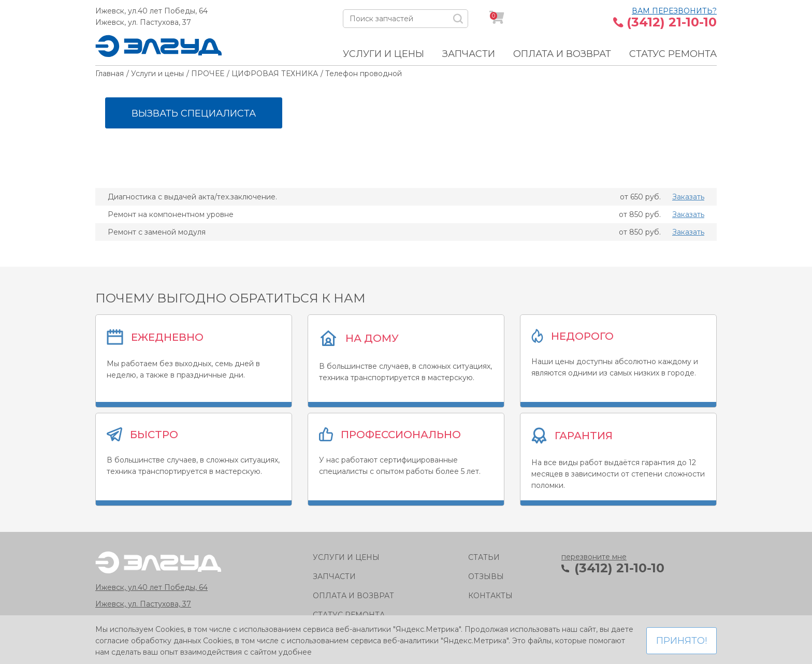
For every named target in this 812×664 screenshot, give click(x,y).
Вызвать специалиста (194, 113)
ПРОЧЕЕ (208, 74)
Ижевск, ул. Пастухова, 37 (143, 22)
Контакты (490, 596)
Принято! (682, 641)
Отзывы (486, 576)
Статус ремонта (673, 54)
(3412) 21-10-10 (672, 22)
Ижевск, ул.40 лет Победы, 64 (151, 11)
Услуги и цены (383, 54)
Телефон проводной (364, 74)
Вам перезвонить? (674, 11)
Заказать (688, 197)
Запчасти (469, 54)
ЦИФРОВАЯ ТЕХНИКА (275, 74)
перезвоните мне (594, 557)
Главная (110, 74)
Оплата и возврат (562, 54)
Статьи (484, 557)
